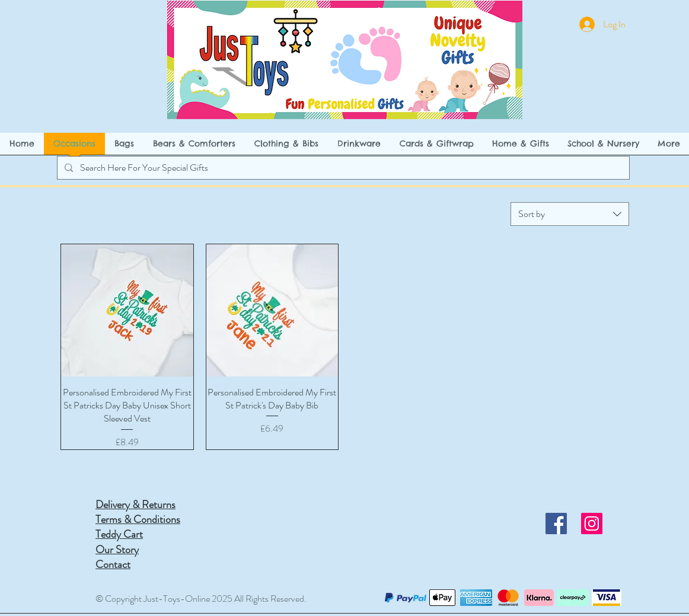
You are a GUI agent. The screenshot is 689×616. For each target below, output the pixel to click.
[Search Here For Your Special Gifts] (342, 168)
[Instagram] (592, 524)
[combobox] (570, 214)
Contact (113, 564)
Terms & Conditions (138, 519)
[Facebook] (556, 524)
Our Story (117, 550)
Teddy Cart (119, 534)
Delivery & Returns (135, 505)
